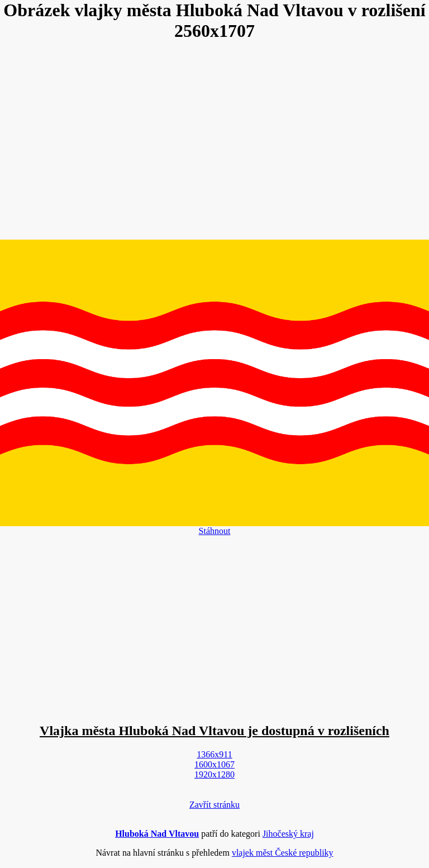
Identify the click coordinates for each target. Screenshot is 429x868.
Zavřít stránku (214, 805)
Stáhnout (215, 531)
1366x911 (214, 754)
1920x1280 (214, 774)
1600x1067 (214, 764)
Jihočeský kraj (288, 834)
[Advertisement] (214, 141)
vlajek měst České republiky (283, 853)
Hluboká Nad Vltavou (157, 834)
